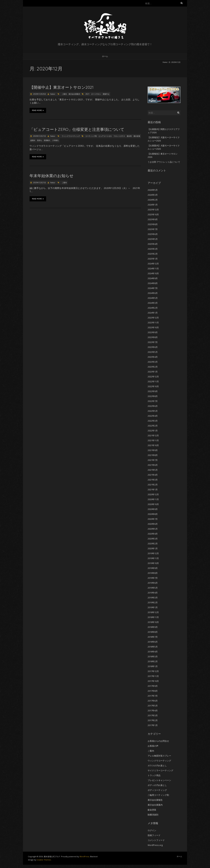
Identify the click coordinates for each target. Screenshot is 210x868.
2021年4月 (153, 475)
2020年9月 (153, 509)
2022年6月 (153, 406)
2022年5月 (153, 411)
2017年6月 (153, 701)
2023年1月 (153, 372)
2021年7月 (153, 460)
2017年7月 (153, 696)
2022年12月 (153, 377)
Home (165, 62)
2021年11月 (153, 440)
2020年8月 (153, 514)
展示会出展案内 (74, 94)
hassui (53, 94)
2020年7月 (153, 519)
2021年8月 (153, 455)
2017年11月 (153, 676)
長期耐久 (47, 140)
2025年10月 (153, 214)
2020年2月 (153, 544)
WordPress (84, 856)
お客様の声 (153, 746)
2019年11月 (153, 558)
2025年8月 (153, 224)
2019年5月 (153, 588)
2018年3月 (153, 656)
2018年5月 (153, 647)
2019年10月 (153, 563)
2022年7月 (153, 401)
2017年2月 (153, 720)
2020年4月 (153, 534)
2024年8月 (153, 283)
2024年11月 (153, 268)
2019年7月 (153, 578)
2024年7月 (153, 288)
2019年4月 (153, 593)
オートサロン (96, 94)
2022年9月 (153, 391)
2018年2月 (153, 661)
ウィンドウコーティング (71, 136)
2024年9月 (153, 278)
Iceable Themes (44, 860)
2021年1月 (153, 489)
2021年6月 (153, 465)
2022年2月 (153, 426)
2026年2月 (153, 200)
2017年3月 (153, 715)
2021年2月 (153, 485)
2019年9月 (153, 568)
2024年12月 (153, 264)
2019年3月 (153, 598)
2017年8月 (153, 691)
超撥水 (33, 140)
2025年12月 (153, 210)
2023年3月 (153, 362)
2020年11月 (153, 499)
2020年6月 (153, 524)
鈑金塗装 (152, 810)
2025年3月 (153, 249)
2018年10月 (153, 622)
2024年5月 (153, 298)
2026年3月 (153, 195)
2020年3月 (153, 539)
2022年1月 (153, 431)
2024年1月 (153, 313)
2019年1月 (153, 607)
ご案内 (64, 94)
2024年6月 (153, 293)
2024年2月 (153, 308)
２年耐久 (55, 140)
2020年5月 (153, 529)
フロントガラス (119, 136)
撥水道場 (137, 136)
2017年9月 (153, 686)
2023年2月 (153, 367)
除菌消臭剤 (153, 815)
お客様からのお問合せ (158, 741)
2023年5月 (153, 352)
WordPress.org (155, 845)
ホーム (105, 56)
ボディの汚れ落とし (157, 785)
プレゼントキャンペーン (159, 780)
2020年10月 (153, 504)
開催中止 (106, 94)
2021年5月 (153, 470)
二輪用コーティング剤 (158, 795)
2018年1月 (153, 666)
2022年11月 (153, 381)
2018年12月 (153, 612)
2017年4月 (153, 711)
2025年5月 (153, 239)
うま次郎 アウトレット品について (164, 162)
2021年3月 (153, 480)
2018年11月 (153, 617)
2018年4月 (153, 652)
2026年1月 (153, 205)
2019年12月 (153, 553)
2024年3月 (153, 303)
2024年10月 (153, 273)
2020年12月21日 (39, 136)
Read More (38, 110)
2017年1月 (153, 725)
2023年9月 (153, 332)
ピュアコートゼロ (105, 136)
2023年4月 (153, 357)
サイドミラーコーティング (160, 770)
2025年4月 (153, 244)
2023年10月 (153, 327)
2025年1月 (153, 259)
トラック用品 (154, 775)
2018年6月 (153, 642)
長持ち (40, 140)
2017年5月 (153, 706)
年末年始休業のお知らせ (52, 176)
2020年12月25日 (39, 94)
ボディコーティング (157, 790)
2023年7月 (153, 342)
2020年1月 (153, 548)
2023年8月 (153, 337)
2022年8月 (153, 396)
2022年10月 (153, 386)
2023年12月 (153, 318)
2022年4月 (153, 416)
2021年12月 (153, 435)
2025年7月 (153, 229)
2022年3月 (153, 421)
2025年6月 (153, 234)
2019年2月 (153, 602)
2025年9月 (153, 219)
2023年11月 (153, 323)
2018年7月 (153, 637)
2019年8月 (153, 573)
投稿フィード (154, 835)
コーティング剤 (91, 136)
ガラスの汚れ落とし (157, 766)
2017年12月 (153, 671)
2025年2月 (153, 254)
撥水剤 (129, 136)
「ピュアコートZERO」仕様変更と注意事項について (77, 129)
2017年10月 (153, 681)
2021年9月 (153, 450)
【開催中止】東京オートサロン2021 (62, 87)
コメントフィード (156, 840)
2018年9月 (153, 627)
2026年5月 (153, 190)
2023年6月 (153, 347)
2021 (87, 94)
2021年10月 (153, 445)
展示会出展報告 (155, 800)
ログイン (152, 830)
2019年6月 (153, 583)
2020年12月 (153, 494)
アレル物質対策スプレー (159, 756)
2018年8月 (153, 632)
